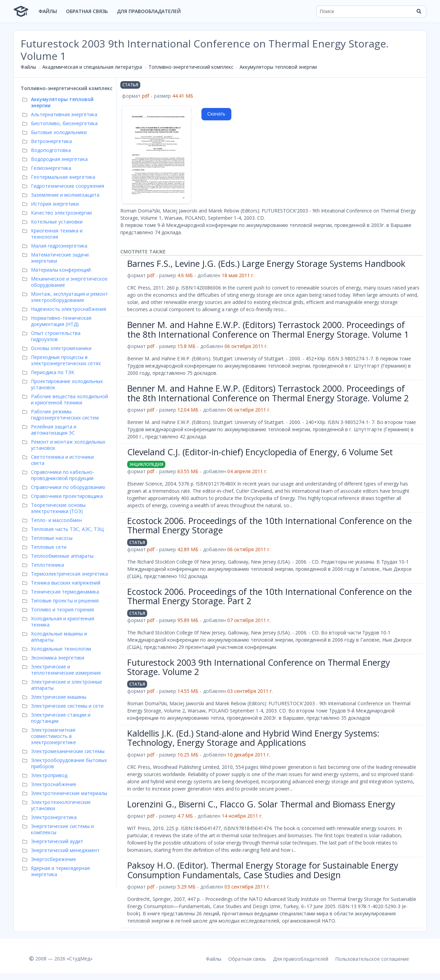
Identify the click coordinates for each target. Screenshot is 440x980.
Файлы (48, 11)
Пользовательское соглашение (372, 959)
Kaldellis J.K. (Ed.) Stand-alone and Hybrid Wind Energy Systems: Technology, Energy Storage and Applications (253, 738)
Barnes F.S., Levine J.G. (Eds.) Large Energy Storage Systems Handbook (266, 263)
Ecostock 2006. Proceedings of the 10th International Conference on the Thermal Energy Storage (269, 525)
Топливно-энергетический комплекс (191, 67)
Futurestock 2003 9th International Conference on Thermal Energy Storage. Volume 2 (259, 667)
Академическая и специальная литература (92, 67)
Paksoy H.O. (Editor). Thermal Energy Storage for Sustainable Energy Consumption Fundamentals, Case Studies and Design (263, 870)
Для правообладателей (149, 11)
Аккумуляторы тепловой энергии (278, 67)
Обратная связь (87, 11)
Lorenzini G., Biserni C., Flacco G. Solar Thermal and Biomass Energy (261, 804)
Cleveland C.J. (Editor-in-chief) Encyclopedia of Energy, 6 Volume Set (260, 452)
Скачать (216, 114)
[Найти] (419, 11)
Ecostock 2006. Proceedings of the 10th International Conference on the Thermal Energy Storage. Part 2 (269, 596)
